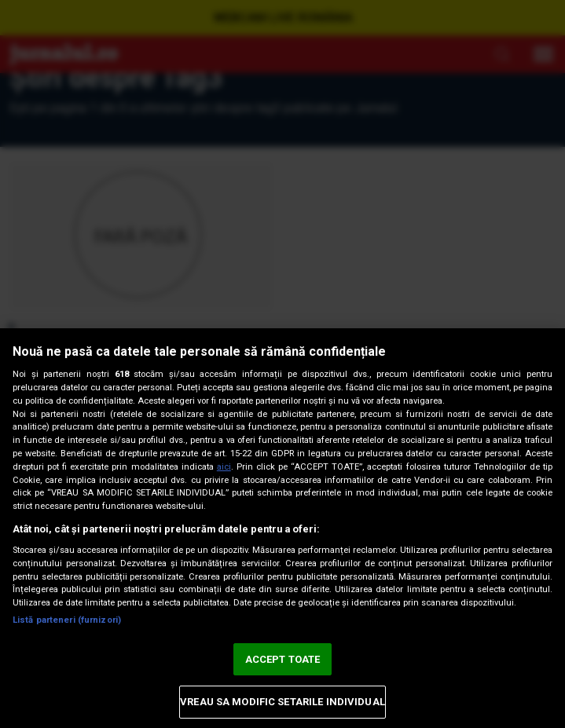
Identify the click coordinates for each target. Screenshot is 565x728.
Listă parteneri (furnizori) (67, 620)
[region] (282, 528)
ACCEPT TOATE (283, 659)
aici (224, 467)
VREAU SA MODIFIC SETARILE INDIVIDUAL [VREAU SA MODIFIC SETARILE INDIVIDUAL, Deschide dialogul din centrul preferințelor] (282, 702)
